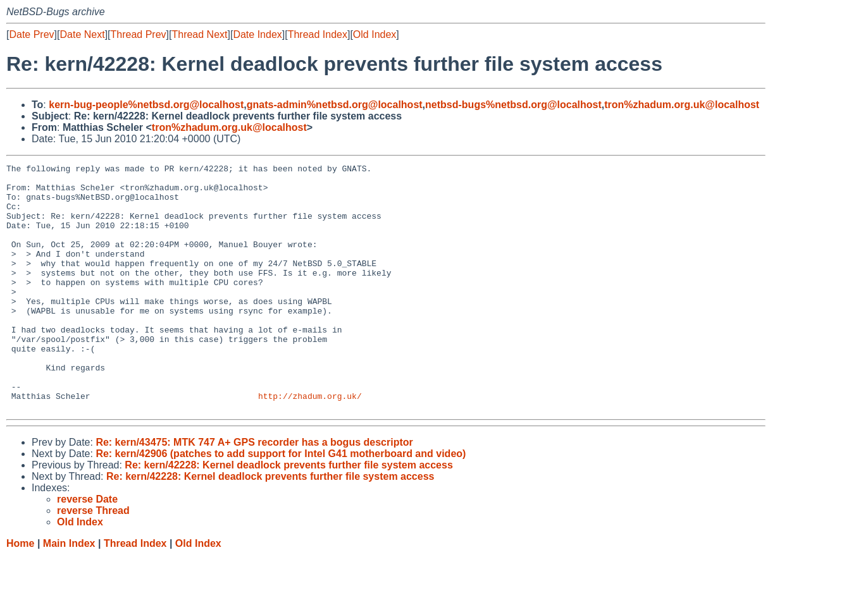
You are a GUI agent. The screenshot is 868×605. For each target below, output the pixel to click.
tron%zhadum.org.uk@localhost (682, 105)
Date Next (82, 34)
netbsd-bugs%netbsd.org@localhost (513, 105)
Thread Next (199, 34)
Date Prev (31, 34)
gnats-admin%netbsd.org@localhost (335, 105)
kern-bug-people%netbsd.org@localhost (146, 105)
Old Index (375, 34)
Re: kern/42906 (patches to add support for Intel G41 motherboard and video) (281, 503)
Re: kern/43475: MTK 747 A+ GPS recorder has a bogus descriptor (254, 492)
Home (20, 593)
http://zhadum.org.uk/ (310, 443)
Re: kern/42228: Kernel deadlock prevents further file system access (288, 514)
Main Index (69, 593)
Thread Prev (139, 34)
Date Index (257, 34)
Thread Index (318, 34)
